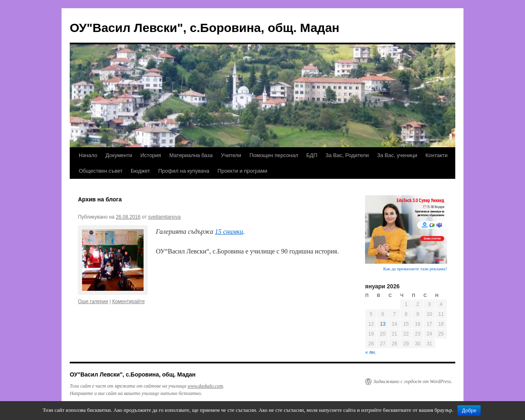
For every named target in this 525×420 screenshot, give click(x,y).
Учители (231, 155)
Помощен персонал (274, 155)
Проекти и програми (242, 171)
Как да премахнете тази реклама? (415, 269)
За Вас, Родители (347, 155)
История (151, 155)
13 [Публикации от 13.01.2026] (382, 324)
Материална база (191, 155)
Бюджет (140, 171)
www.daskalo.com (205, 386)
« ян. (371, 352)
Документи (119, 155)
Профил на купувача (184, 171)
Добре (469, 411)
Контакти (436, 155)
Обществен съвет (101, 171)
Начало (88, 155)
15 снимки (229, 232)
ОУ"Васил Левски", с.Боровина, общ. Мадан (204, 28)
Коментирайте (128, 301)
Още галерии (93, 301)
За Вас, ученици (397, 155)
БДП (312, 155)
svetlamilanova (164, 217)
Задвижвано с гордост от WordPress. (413, 381)
